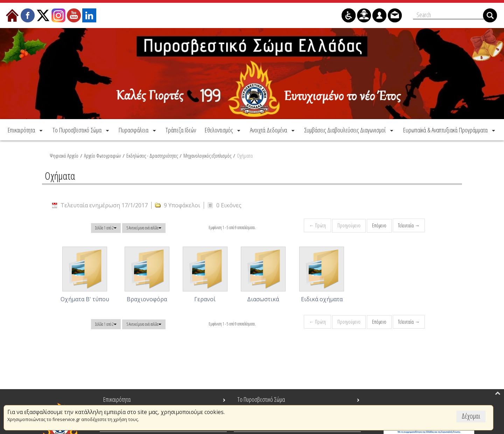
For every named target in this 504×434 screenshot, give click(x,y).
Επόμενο (379, 225)
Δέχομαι (471, 416)
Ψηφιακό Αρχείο (64, 156)
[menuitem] (26, 130)
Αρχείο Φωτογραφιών (102, 156)
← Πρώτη (317, 225)
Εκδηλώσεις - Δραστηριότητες (152, 156)
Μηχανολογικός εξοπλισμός (207, 156)
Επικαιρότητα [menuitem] (117, 399)
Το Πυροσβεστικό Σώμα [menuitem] (261, 399)
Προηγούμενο (349, 225)
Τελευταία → (409, 225)
